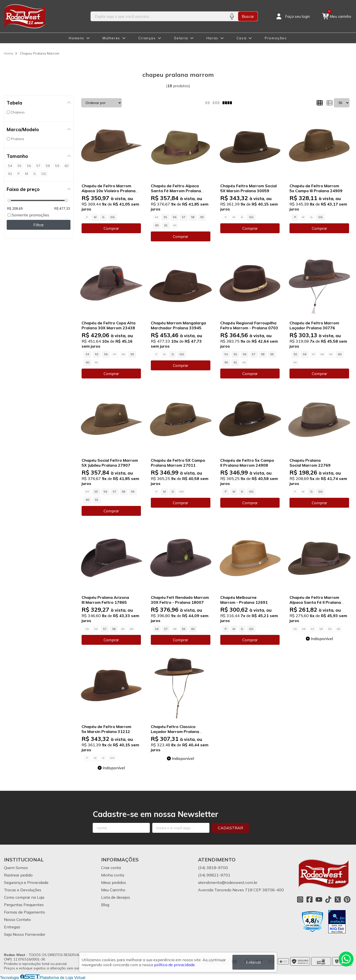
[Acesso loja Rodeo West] (292, 16)
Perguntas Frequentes (24, 905)
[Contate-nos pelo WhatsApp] (346, 959)
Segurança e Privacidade (26, 882)
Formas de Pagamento (24, 912)
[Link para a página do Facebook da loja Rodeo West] (310, 899)
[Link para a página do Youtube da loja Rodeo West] (319, 899)
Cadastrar (230, 828)
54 (88, 354)
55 (165, 217)
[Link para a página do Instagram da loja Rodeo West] (300, 899)
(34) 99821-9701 (214, 875)
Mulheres (111, 38)
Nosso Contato (17, 919)
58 (193, 217)
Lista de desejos (116, 897)
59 (202, 217)
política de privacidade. (175, 965)
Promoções (276, 38)
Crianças (147, 38)
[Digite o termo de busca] (158, 16)
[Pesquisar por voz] (232, 16)
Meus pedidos (114, 882)
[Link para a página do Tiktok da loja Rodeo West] (328, 899)
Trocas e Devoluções (23, 890)
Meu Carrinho (113, 890)
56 (175, 217)
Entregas (12, 927)
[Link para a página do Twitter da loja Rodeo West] (338, 899)
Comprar (111, 228)
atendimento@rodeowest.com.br (228, 882)
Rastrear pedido (18, 875)
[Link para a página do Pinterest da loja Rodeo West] (347, 899)
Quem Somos (16, 868)
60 (157, 225)
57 (184, 217)
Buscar (248, 16)
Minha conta (113, 875)
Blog (105, 905)
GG (112, 217)
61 (166, 225)
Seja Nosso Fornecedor (25, 934)
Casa (242, 38)
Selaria (181, 38)
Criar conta (111, 868)
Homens (77, 38)
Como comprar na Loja (24, 897)
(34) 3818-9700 (213, 868)
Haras (212, 38)
